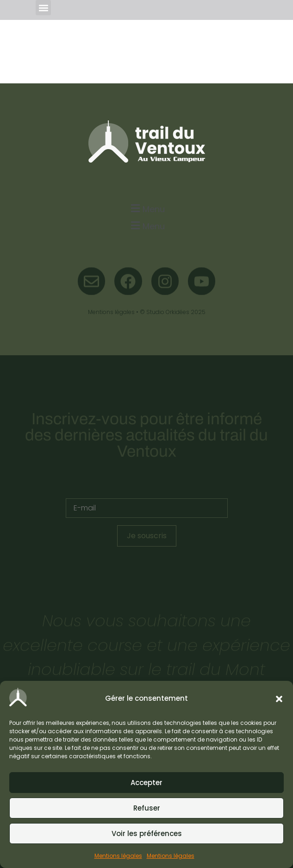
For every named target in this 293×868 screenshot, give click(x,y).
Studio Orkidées (168, 312)
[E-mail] (147, 508)
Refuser (147, 808)
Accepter (146, 783)
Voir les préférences (147, 833)
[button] (279, 699)
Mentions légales (118, 856)
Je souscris (147, 536)
